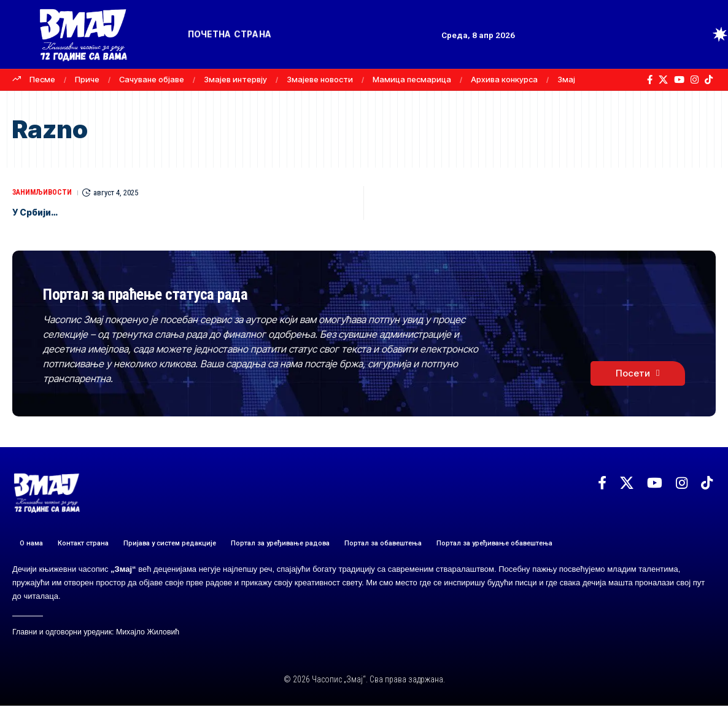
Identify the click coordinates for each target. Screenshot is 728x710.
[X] (663, 80)
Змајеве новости (320, 79)
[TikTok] (709, 80)
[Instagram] (695, 80)
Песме (42, 79)
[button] (697, 34)
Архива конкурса (504, 79)
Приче (87, 79)
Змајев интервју (235, 79)
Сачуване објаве (152, 79)
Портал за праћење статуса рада (214, 294)
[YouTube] (679, 80)
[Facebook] (650, 80)
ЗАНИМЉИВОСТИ (45, 193)
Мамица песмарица (412, 79)
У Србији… (44, 211)
